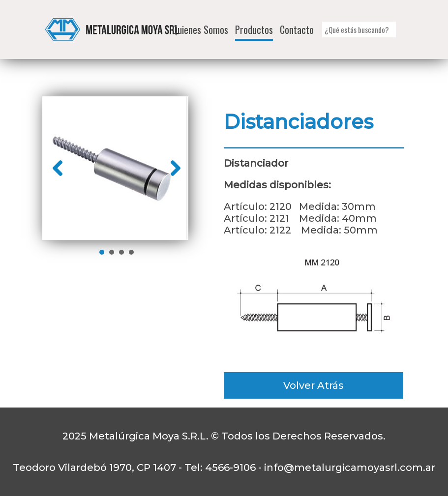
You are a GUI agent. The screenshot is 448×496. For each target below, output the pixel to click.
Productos (254, 29)
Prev (58, 168)
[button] (400, 30)
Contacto (297, 29)
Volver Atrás (314, 385)
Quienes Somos (200, 29)
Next (176, 168)
